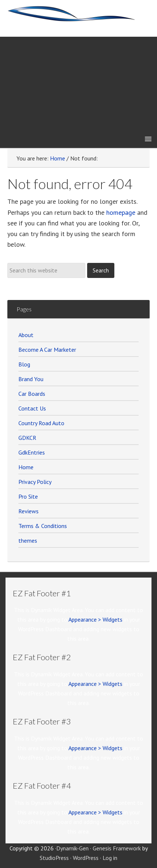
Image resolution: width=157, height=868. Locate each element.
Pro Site (28, 496)
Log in (110, 858)
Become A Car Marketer (47, 350)
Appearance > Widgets (95, 619)
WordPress (86, 858)
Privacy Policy (35, 482)
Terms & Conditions (43, 526)
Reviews (28, 511)
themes (28, 540)
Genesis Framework (117, 848)
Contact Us (32, 408)
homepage (121, 212)
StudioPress (54, 858)
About (26, 335)
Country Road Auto (41, 423)
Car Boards (32, 394)
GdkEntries (32, 452)
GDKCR (27, 438)
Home (26, 467)
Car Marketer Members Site (79, 18)
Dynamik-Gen (72, 848)
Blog (24, 364)
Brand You (31, 379)
